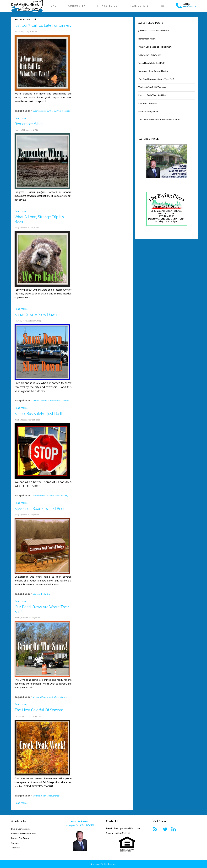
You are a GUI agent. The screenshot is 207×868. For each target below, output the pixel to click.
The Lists (15, 848)
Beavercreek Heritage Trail (24, 834)
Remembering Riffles (148, 112)
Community (77, 6)
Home (53, 6)
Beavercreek (40, 111)
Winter (66, 401)
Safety (65, 496)
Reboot (66, 111)
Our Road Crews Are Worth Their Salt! (42, 609)
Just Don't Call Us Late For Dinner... (43, 25)
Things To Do (107, 6)
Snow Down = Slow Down (36, 315)
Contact (15, 843)
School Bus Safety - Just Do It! (39, 414)
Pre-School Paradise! (148, 104)
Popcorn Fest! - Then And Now (152, 96)
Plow (44, 697)
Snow (36, 401)
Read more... (21, 118)
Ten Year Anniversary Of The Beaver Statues (159, 120)
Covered (38, 594)
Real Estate (139, 6)
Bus (58, 496)
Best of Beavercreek (20, 829)
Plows (44, 401)
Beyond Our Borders (21, 838)
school (51, 496)
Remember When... (30, 124)
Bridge (47, 594)
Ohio (50, 111)
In (45, 796)
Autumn (38, 796)
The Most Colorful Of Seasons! (39, 710)
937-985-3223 (189, 6)
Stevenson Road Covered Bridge (41, 509)
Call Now (186, 4)
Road (50, 697)
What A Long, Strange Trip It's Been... (39, 219)
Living (58, 111)
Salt (57, 697)
